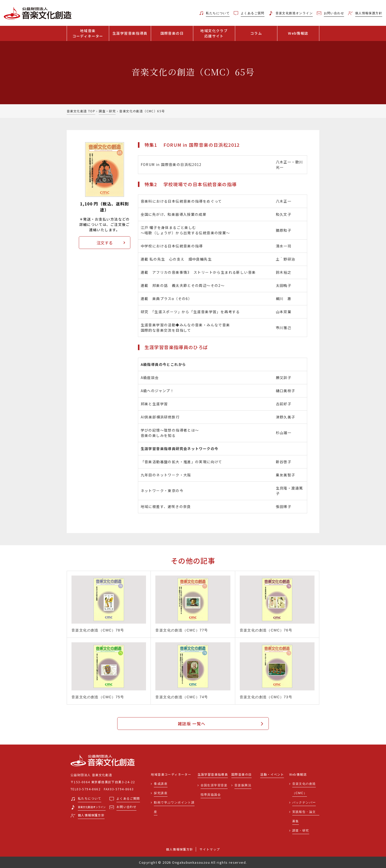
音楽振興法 (243, 785)
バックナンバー (304, 802)
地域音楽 (88, 33)
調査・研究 (107, 111)
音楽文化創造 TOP (81, 111)
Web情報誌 (298, 33)
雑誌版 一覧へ (192, 724)
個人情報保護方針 (179, 849)
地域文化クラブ (214, 33)
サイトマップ (210, 849)
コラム (256, 33)
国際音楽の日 (172, 33)
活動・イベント (272, 775)
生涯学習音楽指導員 (130, 33)
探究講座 (161, 793)
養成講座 (161, 784)
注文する (105, 243)
